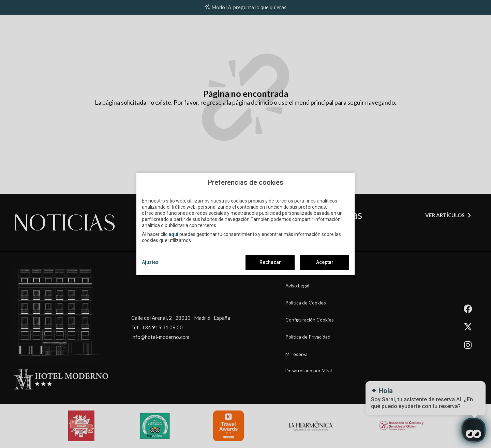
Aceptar (325, 262)
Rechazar (270, 262)
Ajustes (150, 262)
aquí (173, 234)
